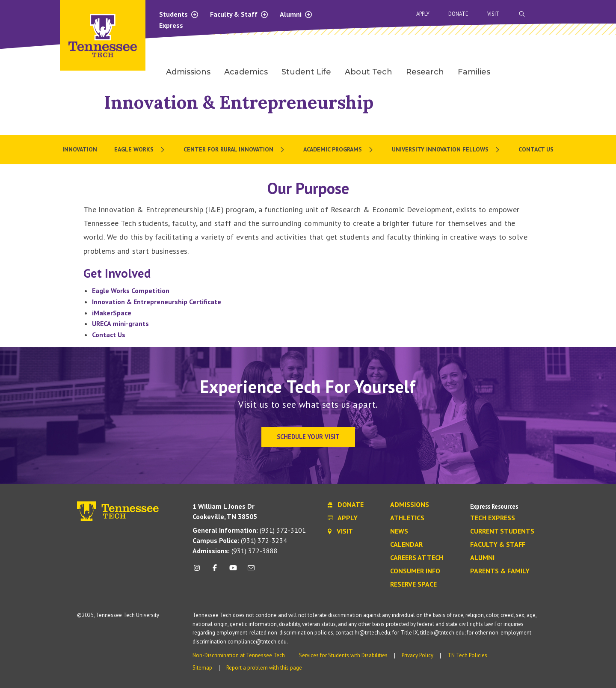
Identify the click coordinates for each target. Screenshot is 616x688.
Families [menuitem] (474, 72)
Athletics (407, 518)
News (399, 531)
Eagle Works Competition (131, 291)
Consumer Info (415, 571)
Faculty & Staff (239, 14)
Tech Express (493, 518)
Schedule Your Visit (308, 437)
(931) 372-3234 (240, 540)
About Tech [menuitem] (369, 72)
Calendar (406, 545)
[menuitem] (140, 150)
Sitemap (202, 668)
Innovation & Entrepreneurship (239, 102)
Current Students (502, 531)
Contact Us (109, 335)
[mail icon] (251, 571)
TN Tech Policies (467, 655)
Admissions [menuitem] (188, 72)
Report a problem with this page (264, 668)
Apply (423, 14)
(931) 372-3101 (249, 530)
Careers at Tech (417, 558)
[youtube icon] (233, 571)
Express (171, 25)
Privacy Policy (418, 655)
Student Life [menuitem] (306, 72)
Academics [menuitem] (246, 72)
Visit (493, 14)
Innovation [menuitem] (80, 149)
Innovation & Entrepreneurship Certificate (157, 302)
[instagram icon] (199, 571)
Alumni (296, 14)
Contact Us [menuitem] (536, 149)
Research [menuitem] (425, 72)
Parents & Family (500, 571)
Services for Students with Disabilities (343, 655)
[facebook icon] (215, 571)
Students (179, 14)
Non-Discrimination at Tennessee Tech (239, 655)
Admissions (410, 505)
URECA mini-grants (120, 323)
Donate (458, 14)
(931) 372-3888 (235, 551)
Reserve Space (413, 584)
